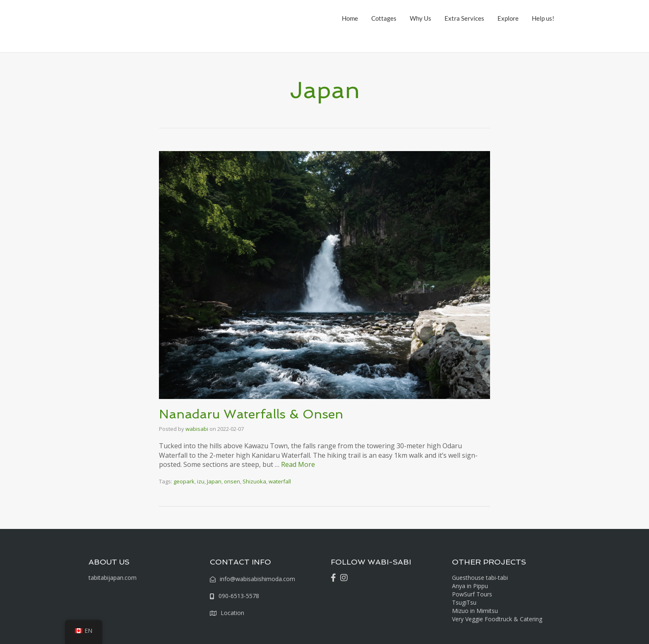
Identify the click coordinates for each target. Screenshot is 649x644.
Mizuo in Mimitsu (475, 611)
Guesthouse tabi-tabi (480, 578)
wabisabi (197, 429)
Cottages (384, 18)
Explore (508, 18)
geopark (184, 481)
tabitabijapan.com (113, 578)
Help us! (543, 18)
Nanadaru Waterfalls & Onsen (251, 414)
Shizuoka (254, 481)
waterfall (280, 481)
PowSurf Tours (472, 594)
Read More (298, 464)
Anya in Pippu (470, 586)
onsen (232, 481)
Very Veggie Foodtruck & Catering (497, 619)
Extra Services (464, 18)
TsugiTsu (464, 602)
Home (350, 18)
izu (201, 481)
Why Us (421, 18)
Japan (214, 481)
